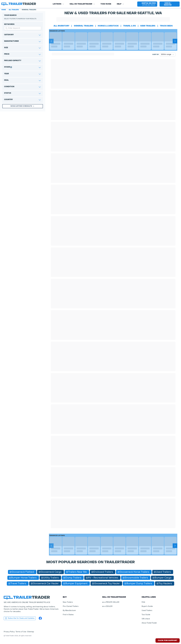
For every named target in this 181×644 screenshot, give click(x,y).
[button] (147, 4)
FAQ (143, 602)
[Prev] (51, 41)
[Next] (175, 41)
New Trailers (68, 602)
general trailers (84, 26)
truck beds (166, 26)
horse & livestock (108, 26)
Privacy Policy (9, 632)
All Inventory (61, 26)
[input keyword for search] (23, 28)
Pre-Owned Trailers (71, 606)
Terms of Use (21, 632)
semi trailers (148, 26)
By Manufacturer (69, 610)
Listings (58, 4)
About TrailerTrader (149, 623)
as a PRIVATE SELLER (111, 602)
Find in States (68, 615)
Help (120, 4)
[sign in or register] (170, 4)
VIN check (146, 619)
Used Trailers (147, 610)
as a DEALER (107, 606)
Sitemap (31, 632)
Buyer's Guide (147, 606)
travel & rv (130, 26)
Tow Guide (106, 4)
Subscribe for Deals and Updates (20, 618)
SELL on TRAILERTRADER (82, 4)
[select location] (147, 4)
